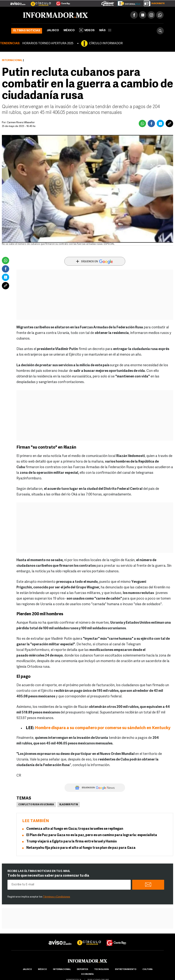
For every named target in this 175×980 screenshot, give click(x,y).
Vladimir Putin (69, 805)
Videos (87, 30)
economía (87, 974)
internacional (62, 969)
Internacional (12, 60)
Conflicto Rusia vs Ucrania (36, 805)
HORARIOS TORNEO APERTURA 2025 (48, 43)
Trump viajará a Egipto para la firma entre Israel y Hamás (72, 842)
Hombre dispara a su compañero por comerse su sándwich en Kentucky (103, 728)
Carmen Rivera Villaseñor (21, 123)
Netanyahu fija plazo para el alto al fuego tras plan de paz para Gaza (81, 848)
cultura (148, 969)
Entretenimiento (126, 969)
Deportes (82, 969)
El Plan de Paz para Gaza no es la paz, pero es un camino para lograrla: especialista (92, 835)
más (105, 31)
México (69, 31)
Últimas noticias (27, 31)
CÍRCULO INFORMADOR (106, 43)
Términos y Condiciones (57, 897)
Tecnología (102, 969)
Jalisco (53, 31)
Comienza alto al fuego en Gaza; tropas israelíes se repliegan (75, 829)
